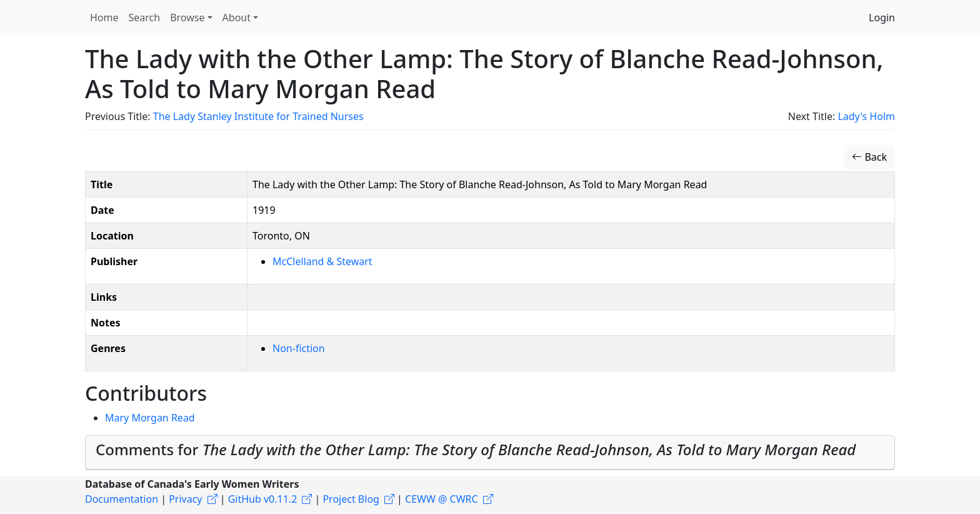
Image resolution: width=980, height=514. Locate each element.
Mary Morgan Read (150, 418)
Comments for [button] (476, 449)
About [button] (237, 18)
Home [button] (104, 18)
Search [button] (145, 18)
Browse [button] (187, 18)
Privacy (185, 499)
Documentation (122, 499)
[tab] (490, 453)
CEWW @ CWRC (442, 499)
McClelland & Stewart (322, 261)
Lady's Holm (866, 116)
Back (869, 157)
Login (882, 18)
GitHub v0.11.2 (263, 499)
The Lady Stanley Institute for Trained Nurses (258, 116)
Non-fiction (299, 348)
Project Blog (351, 499)
